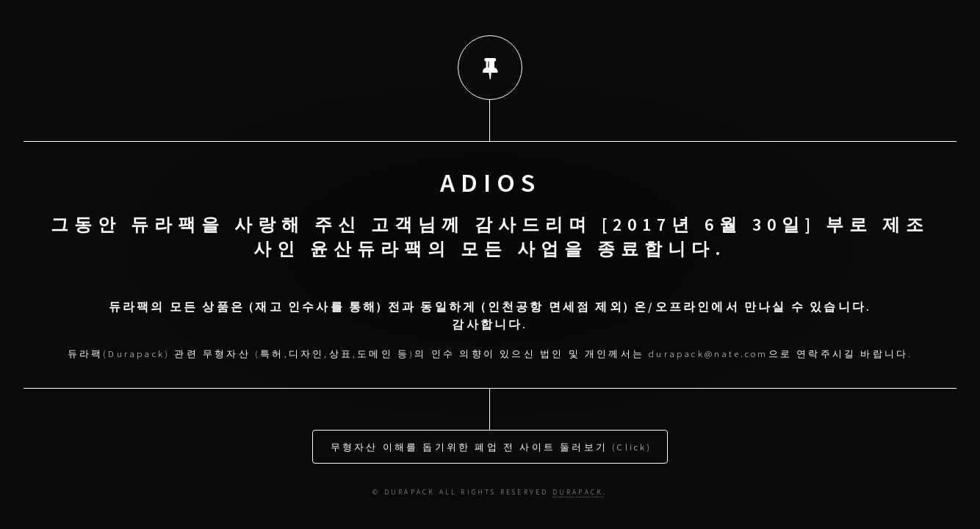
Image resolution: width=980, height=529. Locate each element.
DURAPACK (578, 487)
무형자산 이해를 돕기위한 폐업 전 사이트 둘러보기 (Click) (491, 442)
